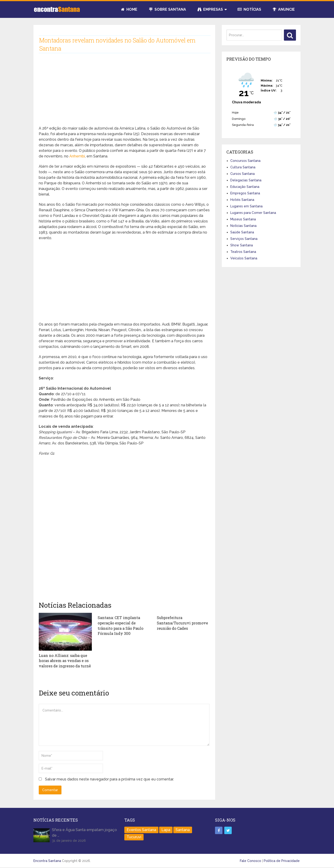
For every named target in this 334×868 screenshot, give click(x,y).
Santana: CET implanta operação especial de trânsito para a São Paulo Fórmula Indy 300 (120, 625)
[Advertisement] (124, 93)
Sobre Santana (167, 9)
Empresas (210, 9)
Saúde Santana (242, 232)
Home (129, 9)
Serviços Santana (244, 239)
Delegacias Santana (246, 180)
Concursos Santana (245, 161)
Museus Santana (243, 219)
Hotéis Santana (242, 200)
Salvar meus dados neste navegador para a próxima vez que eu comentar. (109, 779)
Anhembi (77, 156)
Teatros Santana (243, 252)
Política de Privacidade (282, 860)
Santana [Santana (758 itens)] (183, 829)
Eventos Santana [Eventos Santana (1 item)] (141, 829)
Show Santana (242, 245)
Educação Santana (245, 187)
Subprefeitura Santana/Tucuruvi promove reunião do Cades (182, 623)
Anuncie (284, 9)
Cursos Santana (242, 174)
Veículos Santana (244, 258)
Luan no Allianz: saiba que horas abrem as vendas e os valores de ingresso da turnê (65, 661)
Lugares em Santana (246, 206)
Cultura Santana (243, 167)
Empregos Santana (245, 193)
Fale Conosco (250, 860)
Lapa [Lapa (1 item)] (166, 829)
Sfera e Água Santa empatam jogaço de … (84, 832)
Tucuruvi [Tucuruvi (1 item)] (134, 837)
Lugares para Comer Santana (253, 213)
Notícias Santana (243, 226)
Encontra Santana (47, 860)
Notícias (249, 9)
